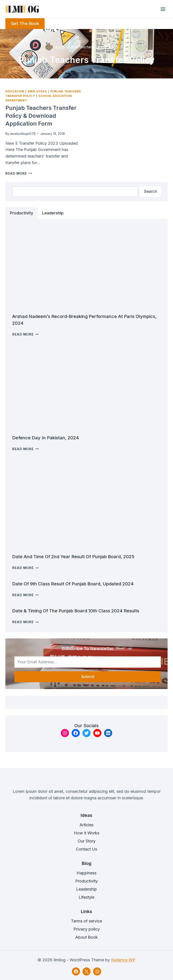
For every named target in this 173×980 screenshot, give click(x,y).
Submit (88, 677)
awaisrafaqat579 (23, 134)
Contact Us (86, 849)
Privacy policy (87, 929)
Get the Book (25, 23)
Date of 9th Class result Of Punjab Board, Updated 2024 (73, 584)
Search (150, 191)
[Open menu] (163, 9)
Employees (37, 91)
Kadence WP (123, 960)
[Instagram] (97, 971)
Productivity (86, 881)
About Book (86, 937)
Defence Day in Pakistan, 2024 (46, 438)
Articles (86, 825)
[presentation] (86, 267)
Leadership (86, 889)
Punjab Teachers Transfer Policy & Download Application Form (41, 116)
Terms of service (86, 921)
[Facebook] (76, 971)
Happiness (86, 873)
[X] (86, 971)
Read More (19, 173)
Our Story (87, 841)
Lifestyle (86, 897)
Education (15, 91)
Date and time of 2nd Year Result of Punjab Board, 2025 (73, 557)
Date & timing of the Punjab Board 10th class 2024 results (76, 611)
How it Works (87, 833)
